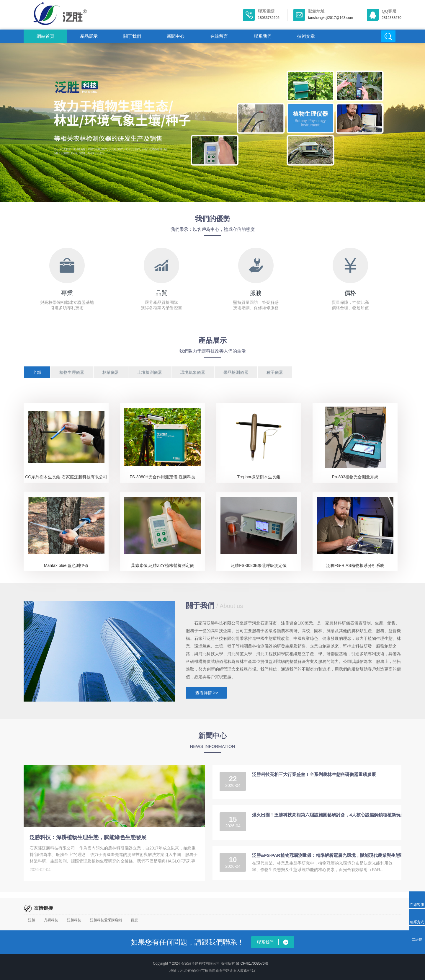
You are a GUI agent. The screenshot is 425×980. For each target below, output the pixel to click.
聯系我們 (263, 36)
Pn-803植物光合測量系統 (355, 477)
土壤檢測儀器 (150, 372)
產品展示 (89, 36)
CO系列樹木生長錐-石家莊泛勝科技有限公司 (66, 477)
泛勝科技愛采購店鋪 (106, 920)
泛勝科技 (74, 920)
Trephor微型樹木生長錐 (259, 477)
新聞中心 (176, 36)
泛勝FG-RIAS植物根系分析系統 (355, 565)
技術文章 (306, 36)
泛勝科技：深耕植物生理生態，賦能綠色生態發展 (88, 837)
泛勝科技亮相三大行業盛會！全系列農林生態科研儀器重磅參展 (314, 774)
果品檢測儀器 (236, 372)
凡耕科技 (51, 920)
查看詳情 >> (207, 693)
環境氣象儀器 (193, 372)
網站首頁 (45, 36)
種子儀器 (275, 372)
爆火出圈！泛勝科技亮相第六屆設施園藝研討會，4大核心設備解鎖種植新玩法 (328, 815)
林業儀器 (111, 372)
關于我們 (132, 36)
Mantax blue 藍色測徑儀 (66, 565)
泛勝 (32, 920)
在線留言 (219, 36)
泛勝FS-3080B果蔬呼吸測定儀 (259, 565)
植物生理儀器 (72, 372)
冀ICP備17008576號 (252, 963)
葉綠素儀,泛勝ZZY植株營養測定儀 (162, 565)
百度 (134, 920)
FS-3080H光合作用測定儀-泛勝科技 (162, 477)
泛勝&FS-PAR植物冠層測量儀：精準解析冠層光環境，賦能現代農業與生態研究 (330, 855)
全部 (37, 372)
